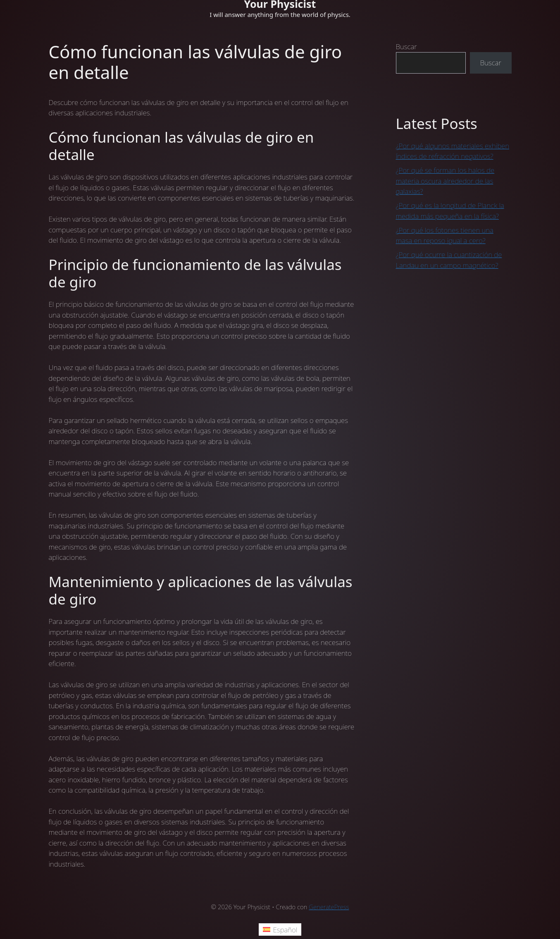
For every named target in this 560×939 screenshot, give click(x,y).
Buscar (406, 47)
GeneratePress (329, 907)
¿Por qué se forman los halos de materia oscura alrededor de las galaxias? (445, 181)
